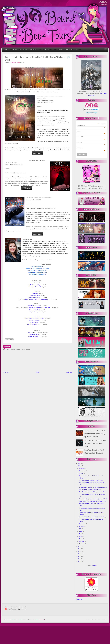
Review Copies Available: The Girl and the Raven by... (93, 487)
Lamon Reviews (31, 333)
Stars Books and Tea (34, 335)
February (82, 541)
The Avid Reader (34, 322)
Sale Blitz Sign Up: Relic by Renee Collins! (90, 490)
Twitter (103, 2)
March (81, 539)
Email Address (91, 125)
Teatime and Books (33, 337)
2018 (79, 549)
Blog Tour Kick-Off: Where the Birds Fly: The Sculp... (93, 517)
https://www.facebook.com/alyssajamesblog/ (37, 299)
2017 (79, 551)
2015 (79, 556)
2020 (79, 466)
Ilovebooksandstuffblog (34, 285)
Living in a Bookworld (35, 287)
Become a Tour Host (30, 50)
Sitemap (99, 619)
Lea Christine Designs (41, 619)
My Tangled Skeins (35, 295)
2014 (79, 559)
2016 (79, 554)
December (82, 469)
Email (101, 2)
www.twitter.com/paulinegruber (37, 275)
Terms (87, 619)
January (81, 544)
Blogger (94, 565)
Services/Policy (15, 50)
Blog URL (91, 142)
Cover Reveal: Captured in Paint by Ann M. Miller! (92, 492)
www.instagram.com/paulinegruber (37, 270)
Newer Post (6, 372)
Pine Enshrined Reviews (34, 324)
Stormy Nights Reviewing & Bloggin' (34, 318)
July (80, 529)
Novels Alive (35, 293)
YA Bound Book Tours (16, 619)
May (81, 534)
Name (91, 131)
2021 (79, 464)
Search (106, 50)
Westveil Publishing (34, 310)
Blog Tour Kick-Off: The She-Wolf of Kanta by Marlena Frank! (95, 443)
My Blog (78, 50)
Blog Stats (91, 148)
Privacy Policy (79, 599)
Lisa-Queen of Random (34, 297)
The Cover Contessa (34, 320)
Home (6, 50)
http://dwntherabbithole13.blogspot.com (40, 308)
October (81, 473)
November (82, 471)
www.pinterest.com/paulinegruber (37, 272)
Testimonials (59, 50)
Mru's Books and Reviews (34, 306)
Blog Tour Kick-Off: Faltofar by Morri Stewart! (91, 480)
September (82, 524)
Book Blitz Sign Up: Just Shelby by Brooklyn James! (93, 501)
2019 (79, 546)
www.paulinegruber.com (37, 266)
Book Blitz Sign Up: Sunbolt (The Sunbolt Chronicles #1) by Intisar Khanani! (95, 434)
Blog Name (91, 137)
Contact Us (69, 50)
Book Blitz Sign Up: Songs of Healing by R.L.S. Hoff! (93, 499)
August (81, 526)
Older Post (69, 372)
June (81, 531)
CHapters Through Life (35, 312)
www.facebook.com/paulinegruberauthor (37, 268)
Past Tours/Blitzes (45, 50)
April (81, 536)
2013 (79, 561)
